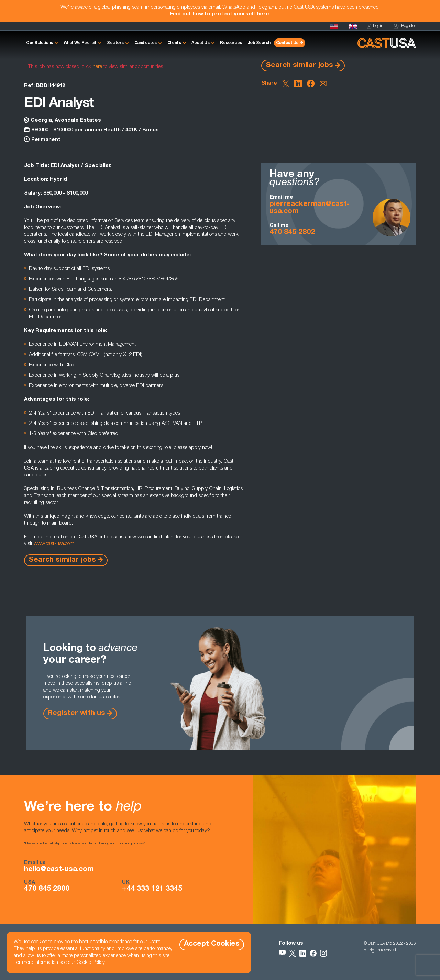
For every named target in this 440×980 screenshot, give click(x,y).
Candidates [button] (146, 43)
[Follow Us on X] (293, 953)
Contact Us (287, 43)
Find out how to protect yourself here (219, 14)
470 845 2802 (292, 233)
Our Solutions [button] (40, 43)
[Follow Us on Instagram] (323, 953)
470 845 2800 (47, 889)
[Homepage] (334, 26)
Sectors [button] (115, 43)
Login (375, 26)
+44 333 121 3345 (152, 889)
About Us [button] (200, 43)
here (97, 67)
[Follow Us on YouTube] (282, 953)
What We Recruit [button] (80, 43)
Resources (231, 43)
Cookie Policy (91, 963)
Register (405, 26)
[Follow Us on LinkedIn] (303, 953)
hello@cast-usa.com (59, 870)
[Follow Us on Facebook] (313, 953)
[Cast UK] (353, 26)
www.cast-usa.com (54, 544)
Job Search (259, 43)
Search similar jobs (299, 65)
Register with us (76, 713)
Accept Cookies (212, 944)
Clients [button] (174, 43)
